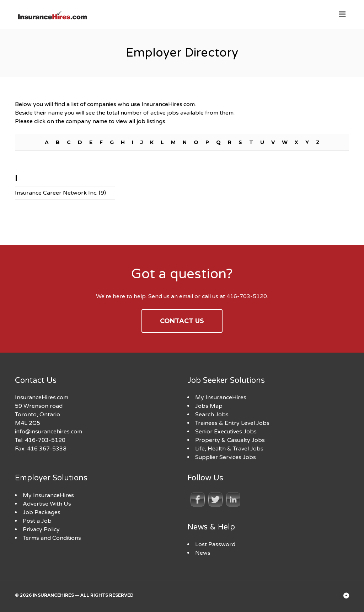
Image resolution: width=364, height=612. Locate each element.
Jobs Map (209, 406)
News (203, 553)
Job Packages (42, 512)
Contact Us (182, 321)
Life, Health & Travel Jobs (229, 449)
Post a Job (37, 521)
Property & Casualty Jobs (230, 440)
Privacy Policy (41, 529)
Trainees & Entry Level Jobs (232, 423)
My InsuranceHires (221, 397)
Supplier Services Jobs (226, 457)
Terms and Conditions (52, 538)
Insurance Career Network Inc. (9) (60, 193)
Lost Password (215, 544)
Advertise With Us (47, 504)
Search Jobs (212, 415)
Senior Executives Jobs (226, 432)
